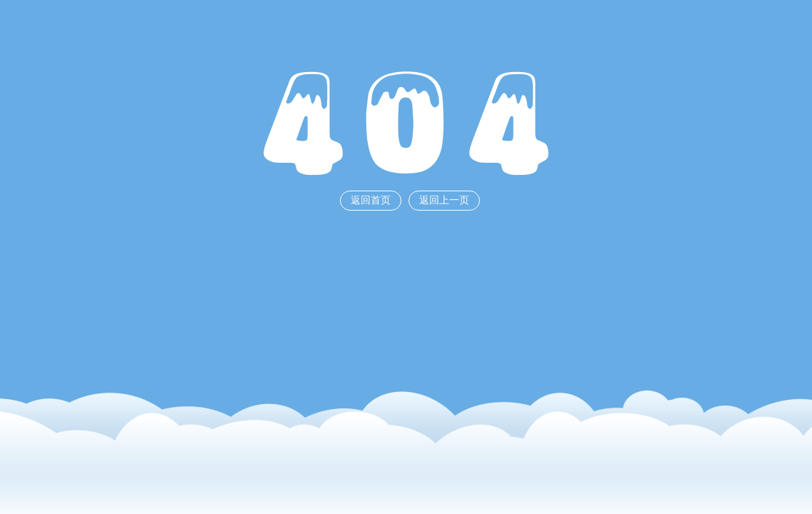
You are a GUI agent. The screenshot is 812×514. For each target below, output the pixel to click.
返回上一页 (444, 200)
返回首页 (371, 200)
